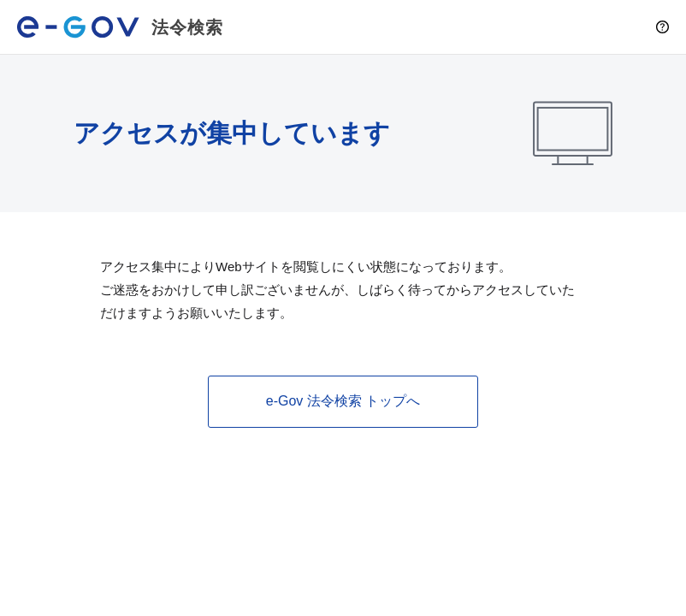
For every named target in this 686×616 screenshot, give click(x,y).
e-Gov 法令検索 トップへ (343, 401)
